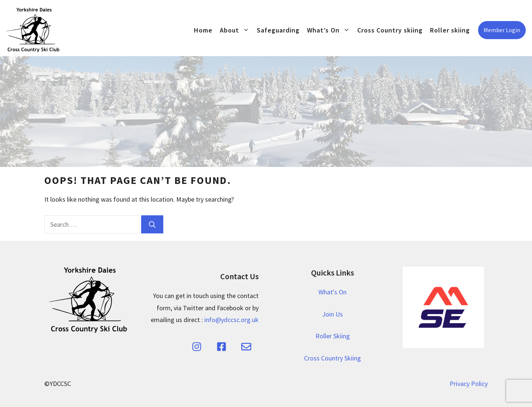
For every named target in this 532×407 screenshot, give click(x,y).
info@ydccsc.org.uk (231, 320)
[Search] (152, 224)
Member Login (502, 30)
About (236, 30)
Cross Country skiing (390, 30)
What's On (332, 292)
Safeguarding (278, 30)
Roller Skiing (333, 336)
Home (203, 30)
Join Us (332, 314)
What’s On (330, 30)
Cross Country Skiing (332, 358)
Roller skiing (450, 30)
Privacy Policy (469, 384)
